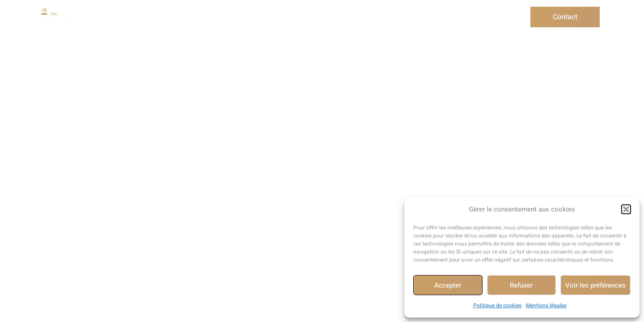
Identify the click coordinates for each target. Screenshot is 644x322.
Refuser (521, 285)
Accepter (448, 285)
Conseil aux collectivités (315, 17)
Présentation (137, 17)
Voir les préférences (595, 285)
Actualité (507, 17)
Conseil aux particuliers (217, 17)
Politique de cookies (497, 305)
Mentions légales (546, 305)
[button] (626, 209)
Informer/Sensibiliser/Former (424, 17)
